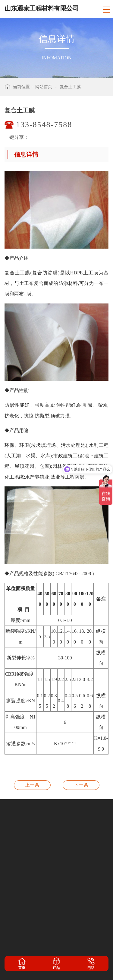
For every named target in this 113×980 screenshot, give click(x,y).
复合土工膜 (70, 87)
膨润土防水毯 (32, 785)
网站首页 (44, 87)
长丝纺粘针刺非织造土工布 (81, 785)
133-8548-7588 (44, 125)
